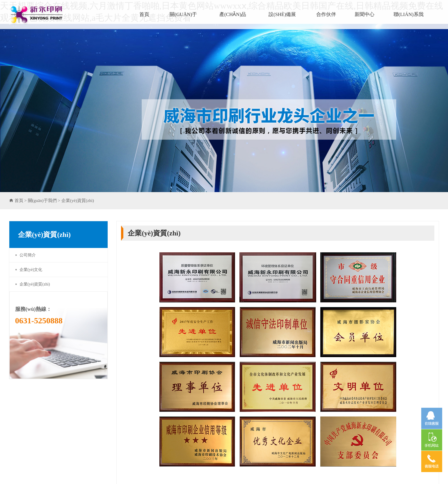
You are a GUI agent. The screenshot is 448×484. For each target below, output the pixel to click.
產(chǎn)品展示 (233, 20)
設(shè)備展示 (282, 20)
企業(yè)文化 (31, 270)
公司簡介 (28, 255)
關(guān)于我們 (183, 20)
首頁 (144, 14)
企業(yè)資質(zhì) (78, 201)
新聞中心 (365, 14)
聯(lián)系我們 (409, 20)
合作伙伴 (326, 14)
